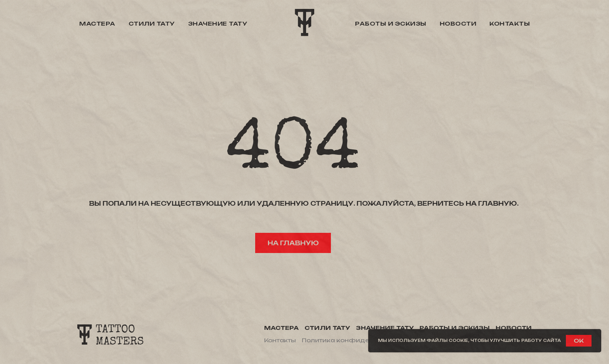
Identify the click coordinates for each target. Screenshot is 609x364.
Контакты (510, 23)
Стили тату (152, 23)
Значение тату (218, 23)
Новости (458, 23)
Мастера (97, 23)
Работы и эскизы (391, 23)
